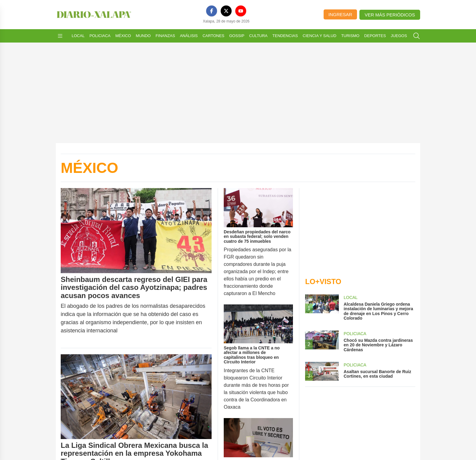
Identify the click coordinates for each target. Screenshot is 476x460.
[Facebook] (212, 11)
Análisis (189, 36)
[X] (226, 11)
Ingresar (340, 14)
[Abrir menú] (60, 36)
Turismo (350, 36)
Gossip (237, 36)
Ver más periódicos (390, 15)
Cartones (213, 36)
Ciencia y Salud (320, 36)
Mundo (143, 36)
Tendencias (285, 36)
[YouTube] (241, 11)
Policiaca (100, 36)
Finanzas (165, 36)
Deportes (375, 36)
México (123, 36)
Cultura (258, 36)
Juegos (399, 36)
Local (78, 36)
